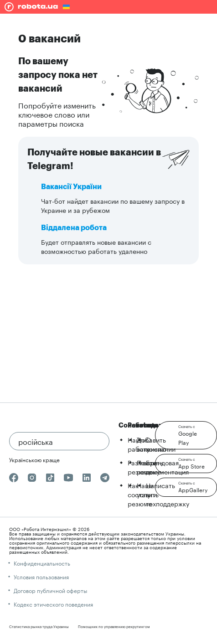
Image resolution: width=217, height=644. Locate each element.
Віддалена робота (74, 228)
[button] (186, 435)
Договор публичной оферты (50, 590)
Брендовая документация (167, 467)
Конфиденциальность (42, 563)
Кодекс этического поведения (53, 604)
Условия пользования (41, 576)
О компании (161, 444)
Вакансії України (71, 187)
